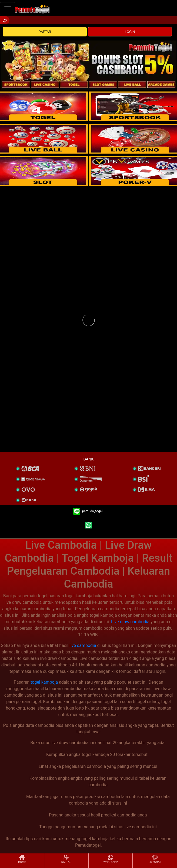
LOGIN (130, 32)
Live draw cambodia (130, 622)
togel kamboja (44, 682)
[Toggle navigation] (8, 9)
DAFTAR (45, 32)
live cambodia (83, 645)
